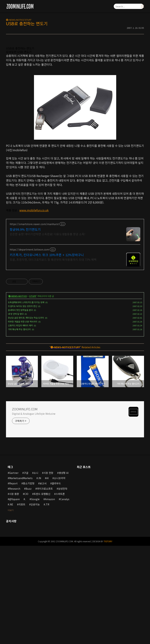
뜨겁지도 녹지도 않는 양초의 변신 (23, 404)
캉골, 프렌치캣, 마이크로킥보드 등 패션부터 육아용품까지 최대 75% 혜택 (53, 358)
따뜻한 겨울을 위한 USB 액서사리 (23, 420)
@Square (14, 597)
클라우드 (56, 582)
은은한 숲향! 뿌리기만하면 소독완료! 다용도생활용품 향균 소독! (47, 332)
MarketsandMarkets (21, 576)
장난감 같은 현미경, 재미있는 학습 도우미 (26, 416)
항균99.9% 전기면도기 (25, 328)
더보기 (11, 608)
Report (13, 582)
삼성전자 (63, 587)
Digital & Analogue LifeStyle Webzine (34, 512)
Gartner (14, 571)
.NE (11, 603)
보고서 (43, 582)
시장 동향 (14, 592)
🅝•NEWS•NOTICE (18, 394)
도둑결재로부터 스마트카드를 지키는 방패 (26, 400)
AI (47, 576)
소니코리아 (60, 576)
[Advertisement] (75, 68)
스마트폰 (60, 592)
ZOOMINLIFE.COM (25, 507)
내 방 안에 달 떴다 (16, 412)
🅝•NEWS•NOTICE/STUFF (19, 20)
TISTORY (108, 640)
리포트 (22, 603)
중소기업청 (29, 582)
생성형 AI (64, 571)
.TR (47, 603)
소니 (36, 571)
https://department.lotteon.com (29, 348)
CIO (26, 592)
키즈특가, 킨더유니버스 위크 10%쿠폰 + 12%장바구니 (47, 353)
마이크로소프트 (45, 587)
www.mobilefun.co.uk (34, 259)
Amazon (50, 597)
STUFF (33, 394)
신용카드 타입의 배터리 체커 (20, 424)
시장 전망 (48, 571)
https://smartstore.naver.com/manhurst (34, 322)
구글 (26, 571)
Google (35, 597)
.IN (39, 576)
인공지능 (35, 603)
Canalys (65, 597)
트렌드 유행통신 (42, 592)
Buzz (29, 587)
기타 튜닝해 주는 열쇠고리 (19, 427)
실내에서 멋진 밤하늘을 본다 (20, 408)
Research (15, 587)
